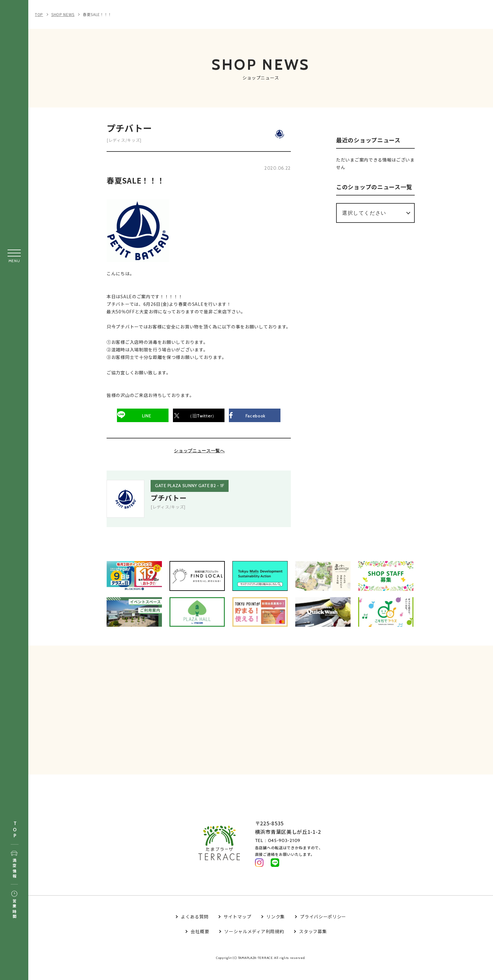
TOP (15, 830)
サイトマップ (237, 930)
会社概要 (200, 945)
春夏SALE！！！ (97, 14)
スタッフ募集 (313, 945)
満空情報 (14, 865)
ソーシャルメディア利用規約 (254, 945)
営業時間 (14, 905)
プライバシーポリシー (323, 930)
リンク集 (276, 930)
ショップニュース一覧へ (199, 454)
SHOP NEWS (63, 14)
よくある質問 (195, 930)
